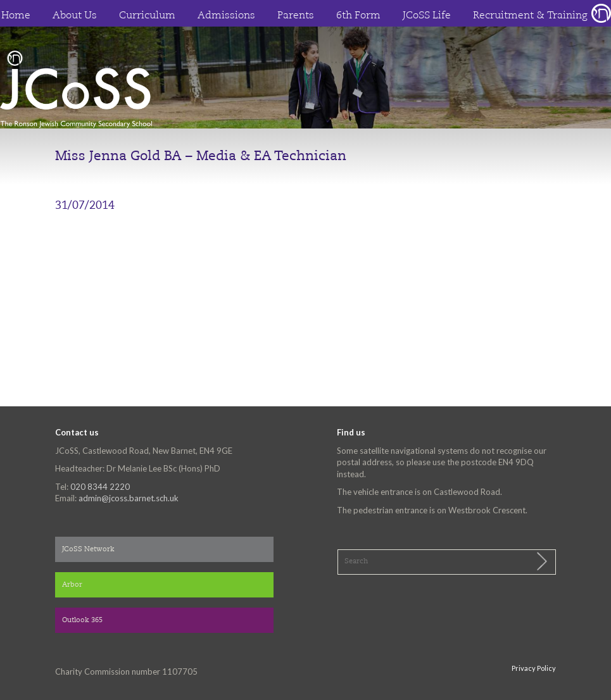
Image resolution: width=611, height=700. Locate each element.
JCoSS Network (88, 550)
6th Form (358, 16)
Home (16, 16)
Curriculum (147, 16)
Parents (296, 16)
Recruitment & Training (530, 16)
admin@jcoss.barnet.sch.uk (129, 498)
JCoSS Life (427, 16)
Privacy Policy (534, 668)
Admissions (226, 16)
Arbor (72, 585)
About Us (75, 16)
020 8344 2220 (100, 487)
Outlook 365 (82, 621)
